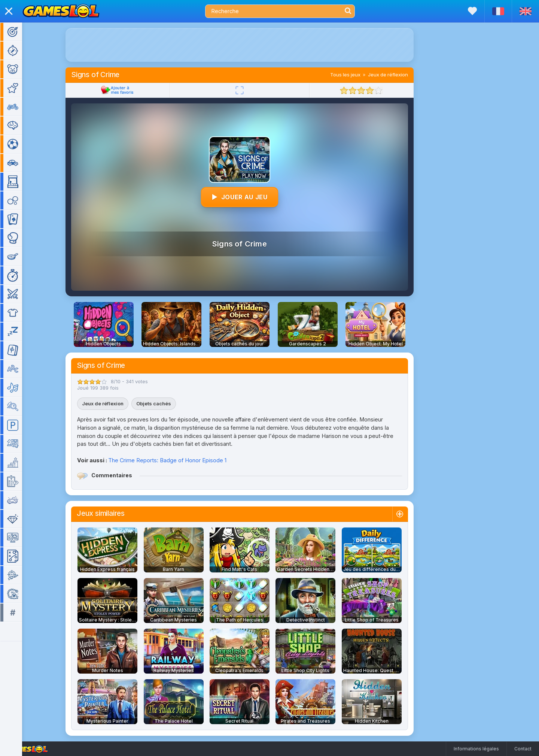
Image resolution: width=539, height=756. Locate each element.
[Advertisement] (250, 45)
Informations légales (476, 749)
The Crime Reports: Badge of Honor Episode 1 (178, 460)
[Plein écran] (250, 90)
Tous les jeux (356, 75)
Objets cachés (165, 403)
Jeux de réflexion (399, 75)
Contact (523, 749)
